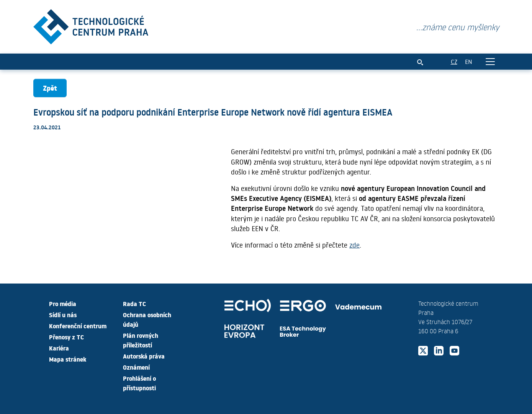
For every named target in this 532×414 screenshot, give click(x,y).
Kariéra (59, 348)
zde (354, 245)
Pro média (63, 303)
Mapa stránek (68, 359)
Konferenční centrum (78, 326)
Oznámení (136, 367)
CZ (454, 61)
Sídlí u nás (63, 315)
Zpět (50, 88)
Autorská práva (144, 356)
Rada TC (134, 303)
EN (469, 61)
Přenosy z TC (66, 337)
